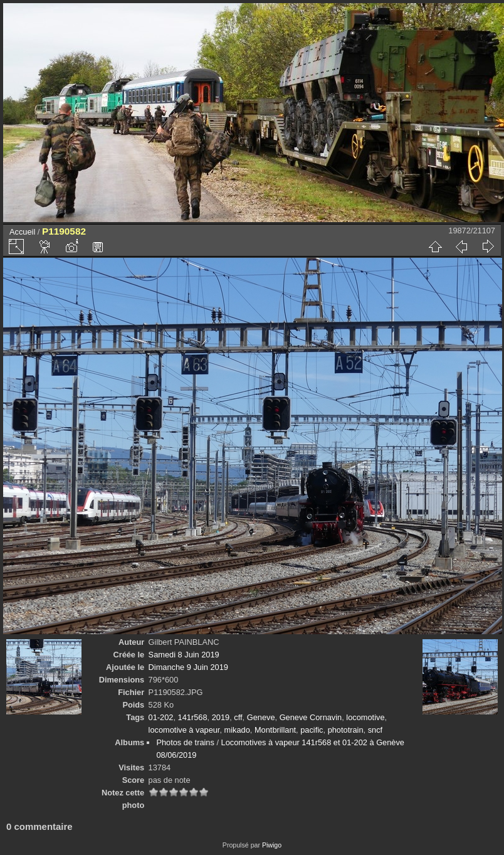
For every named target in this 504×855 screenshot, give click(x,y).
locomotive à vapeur (184, 730)
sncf (375, 730)
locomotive (365, 717)
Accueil (22, 232)
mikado (237, 730)
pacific (312, 730)
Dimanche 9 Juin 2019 (188, 667)
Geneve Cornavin (311, 717)
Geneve (261, 717)
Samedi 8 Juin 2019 (184, 655)
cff (238, 717)
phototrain (346, 730)
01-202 (161, 717)
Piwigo (272, 845)
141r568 (193, 717)
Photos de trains (185, 742)
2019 (221, 717)
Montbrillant (275, 730)
